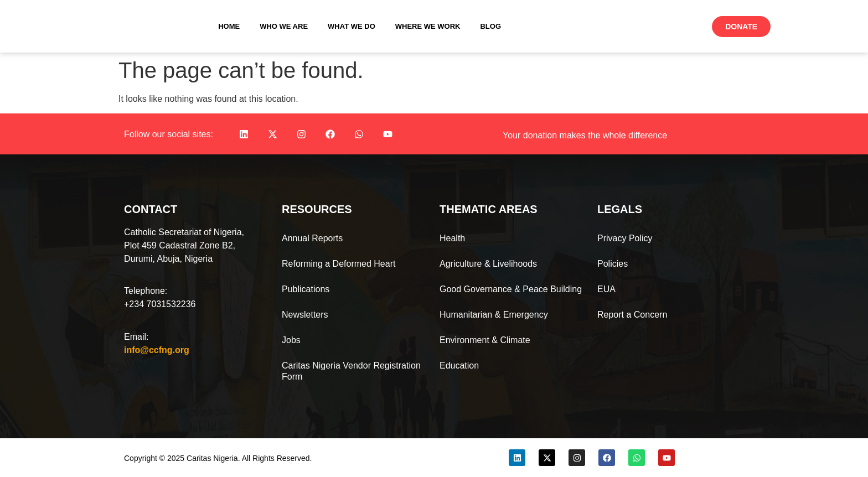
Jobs (291, 340)
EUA (606, 289)
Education (459, 365)
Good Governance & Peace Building (511, 289)
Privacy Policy (625, 238)
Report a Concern (632, 315)
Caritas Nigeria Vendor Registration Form (351, 371)
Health (452, 238)
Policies (613, 264)
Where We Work (428, 26)
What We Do (352, 26)
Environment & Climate (485, 340)
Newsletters (305, 315)
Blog (490, 26)
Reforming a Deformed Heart (339, 264)
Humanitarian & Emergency (494, 315)
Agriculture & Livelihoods (488, 264)
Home (229, 26)
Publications (306, 289)
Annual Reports (312, 238)
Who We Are (284, 26)
